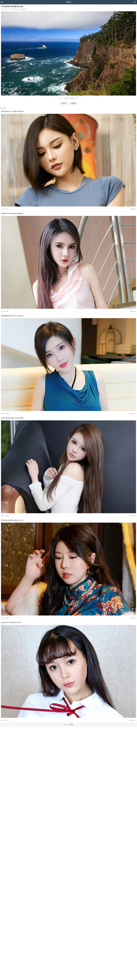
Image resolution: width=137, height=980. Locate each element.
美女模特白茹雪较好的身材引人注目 (12, 520)
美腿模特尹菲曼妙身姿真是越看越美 (12, 213)
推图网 (68, 2)
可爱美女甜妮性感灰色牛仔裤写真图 (12, 418)
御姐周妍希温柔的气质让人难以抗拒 (12, 316)
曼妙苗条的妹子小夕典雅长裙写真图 (12, 111)
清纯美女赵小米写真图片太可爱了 (11, 622)
